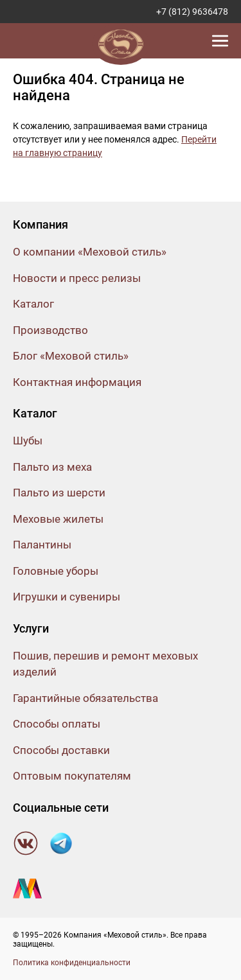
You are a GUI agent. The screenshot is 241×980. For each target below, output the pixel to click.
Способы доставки (61, 750)
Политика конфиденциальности (72, 963)
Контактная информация (77, 382)
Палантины (42, 545)
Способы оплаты (57, 724)
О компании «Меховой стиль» (90, 252)
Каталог (33, 304)
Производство (50, 330)
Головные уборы (56, 571)
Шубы (28, 441)
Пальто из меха (52, 467)
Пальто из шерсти (59, 493)
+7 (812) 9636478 (192, 12)
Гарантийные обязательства (85, 698)
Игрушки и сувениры (67, 597)
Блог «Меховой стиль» (71, 356)
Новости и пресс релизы (77, 278)
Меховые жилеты (58, 519)
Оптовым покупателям (72, 776)
